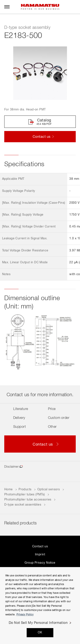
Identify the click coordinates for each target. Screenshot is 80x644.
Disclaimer (11, 467)
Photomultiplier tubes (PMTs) (25, 495)
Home (9, 489)
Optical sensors (49, 489)
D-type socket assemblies (23, 505)
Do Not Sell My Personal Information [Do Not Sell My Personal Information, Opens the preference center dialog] (38, 623)
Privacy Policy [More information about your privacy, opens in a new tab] (25, 615)
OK (40, 633)
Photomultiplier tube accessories (28, 500)
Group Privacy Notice (40, 563)
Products (25, 489)
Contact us (40, 546)
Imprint (40, 555)
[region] (40, 606)
